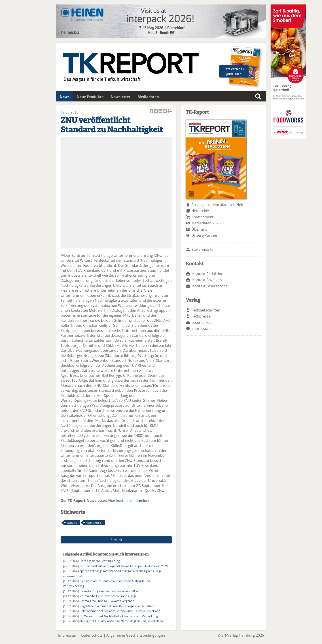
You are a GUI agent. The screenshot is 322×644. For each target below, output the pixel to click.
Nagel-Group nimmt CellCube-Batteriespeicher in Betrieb (117, 606)
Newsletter (121, 97)
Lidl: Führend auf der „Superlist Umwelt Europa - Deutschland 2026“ (124, 566)
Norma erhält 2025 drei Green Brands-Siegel (108, 596)
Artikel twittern (156, 111)
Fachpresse (201, 316)
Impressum (201, 328)
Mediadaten (148, 97)
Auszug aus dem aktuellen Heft (217, 205)
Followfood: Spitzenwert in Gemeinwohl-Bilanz (110, 591)
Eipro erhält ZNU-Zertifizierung (100, 561)
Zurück (116, 540)
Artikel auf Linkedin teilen (161, 111)
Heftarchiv (200, 211)
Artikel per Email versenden (165, 111)
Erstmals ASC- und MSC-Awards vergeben (107, 601)
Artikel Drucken (170, 111)
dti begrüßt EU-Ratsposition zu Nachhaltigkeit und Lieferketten (121, 621)
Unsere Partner (204, 235)
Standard (72, 523)
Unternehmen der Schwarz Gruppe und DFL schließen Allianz (120, 611)
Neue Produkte (90, 97)
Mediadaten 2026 (206, 223)
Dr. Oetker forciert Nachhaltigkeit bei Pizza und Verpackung (119, 616)
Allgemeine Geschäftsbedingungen (136, 635)
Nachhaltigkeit (94, 523)
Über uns (199, 229)
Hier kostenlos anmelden (129, 501)
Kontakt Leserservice (210, 286)
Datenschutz (92, 635)
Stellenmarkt (202, 249)
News (65, 97)
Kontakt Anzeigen (207, 280)
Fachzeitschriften (206, 310)
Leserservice (202, 322)
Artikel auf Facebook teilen (152, 111)
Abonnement (202, 217)
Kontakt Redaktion (208, 274)
